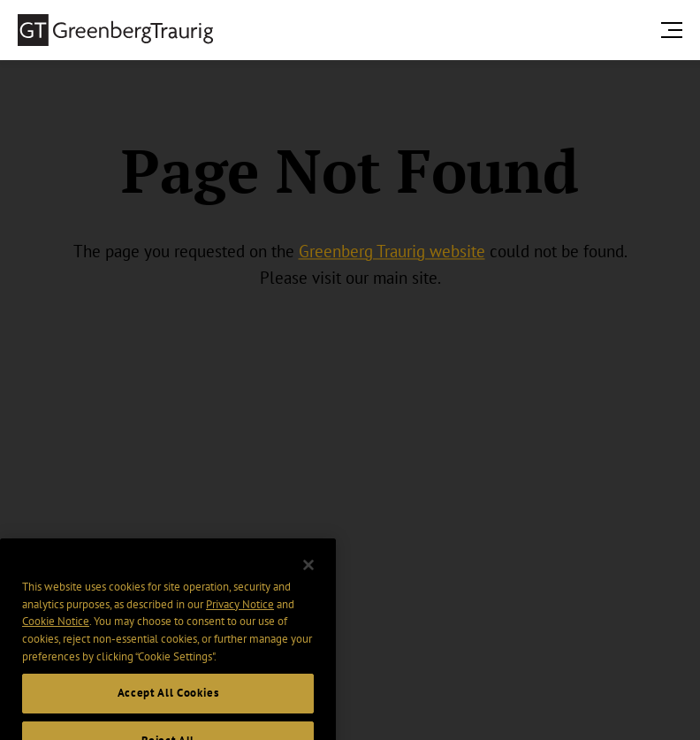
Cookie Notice (56, 635)
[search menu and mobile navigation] (675, 30)
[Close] (308, 579)
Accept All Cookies (168, 707)
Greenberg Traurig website (392, 251)
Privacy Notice (240, 618)
